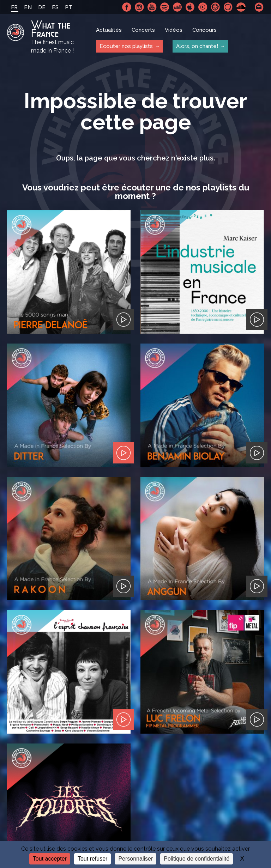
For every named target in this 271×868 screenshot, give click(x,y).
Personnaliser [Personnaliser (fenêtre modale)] (135, 859)
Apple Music (190, 7)
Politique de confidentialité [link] (197, 859)
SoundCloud (241, 7)
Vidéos (174, 30)
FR (14, 7)
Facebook (127, 7)
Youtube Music (203, 7)
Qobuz (228, 7)
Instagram (139, 7)
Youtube (152, 7)
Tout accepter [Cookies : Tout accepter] (50, 859)
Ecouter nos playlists (126, 46)
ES (55, 7)
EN (28, 7)
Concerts (143, 30)
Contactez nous (259, 7)
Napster (216, 7)
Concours (204, 30)
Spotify (165, 7)
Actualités (109, 30)
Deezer (177, 7)
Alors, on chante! (197, 46)
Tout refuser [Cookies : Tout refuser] (92, 859)
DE (42, 7)
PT (69, 7)
